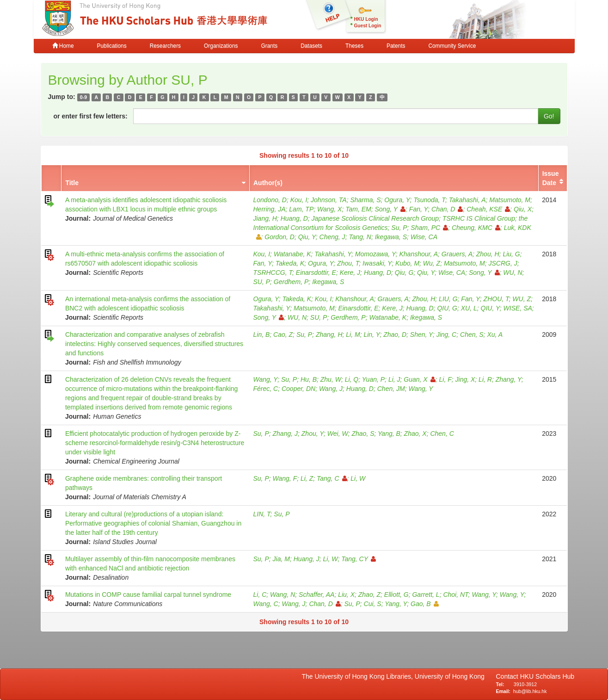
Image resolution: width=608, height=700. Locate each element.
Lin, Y (372, 335)
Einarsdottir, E (316, 273)
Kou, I (299, 200)
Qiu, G (404, 273)
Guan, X (419, 379)
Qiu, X (523, 209)
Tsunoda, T (429, 200)
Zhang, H (329, 335)
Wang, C (266, 604)
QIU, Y (490, 308)
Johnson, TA (329, 200)
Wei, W (338, 434)
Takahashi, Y (333, 254)
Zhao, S (363, 434)
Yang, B (389, 434)
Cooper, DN (298, 389)
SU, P (262, 282)
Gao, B (425, 604)
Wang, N (283, 595)
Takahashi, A (467, 200)
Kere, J (350, 273)
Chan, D (447, 209)
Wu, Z (432, 263)
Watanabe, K (292, 254)
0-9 (83, 97)
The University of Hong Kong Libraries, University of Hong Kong (395, 676)
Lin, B (262, 335)
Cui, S (373, 604)
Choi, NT (455, 595)
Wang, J (331, 389)
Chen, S (472, 335)
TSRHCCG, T (273, 273)
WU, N (513, 273)
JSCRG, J (503, 263)
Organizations (221, 46)
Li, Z (307, 478)
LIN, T (262, 514)
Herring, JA (270, 209)
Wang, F (285, 478)
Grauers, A (457, 254)
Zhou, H (488, 254)
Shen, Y (421, 335)
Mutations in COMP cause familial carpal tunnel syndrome (148, 595)
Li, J (394, 379)
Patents (396, 46)
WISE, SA (518, 308)
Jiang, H (265, 218)
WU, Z (522, 299)
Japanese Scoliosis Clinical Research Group (375, 218)
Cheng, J (332, 237)
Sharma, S (365, 200)
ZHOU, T (496, 299)
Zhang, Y (509, 379)
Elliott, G (396, 595)
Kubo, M (407, 263)
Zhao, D (395, 335)
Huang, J (307, 559)
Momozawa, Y (375, 254)
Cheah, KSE (488, 209)
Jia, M (281, 559)
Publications (112, 46)
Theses (354, 46)
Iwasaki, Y (377, 263)
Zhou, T (348, 263)
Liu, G (511, 254)
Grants (269, 46)
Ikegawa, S (391, 237)
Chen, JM (391, 389)
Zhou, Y (313, 434)
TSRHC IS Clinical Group (479, 218)
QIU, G (447, 308)
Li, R (485, 379)
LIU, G (448, 299)
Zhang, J (285, 434)
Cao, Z (283, 335)
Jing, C (447, 335)
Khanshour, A (419, 254)
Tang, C (332, 478)
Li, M (353, 335)
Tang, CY (359, 559)
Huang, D (294, 218)
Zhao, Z (369, 595)
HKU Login (366, 19)
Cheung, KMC (476, 228)
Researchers (165, 46)
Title (72, 183)
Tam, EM (358, 209)
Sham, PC (429, 228)
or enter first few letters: (91, 116)
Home (63, 46)
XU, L (469, 308)
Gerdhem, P (291, 282)
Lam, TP (301, 209)
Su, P (399, 228)
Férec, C (266, 389)
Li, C (260, 595)
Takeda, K (290, 263)
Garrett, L (426, 595)
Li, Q (352, 379)
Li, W (358, 478)
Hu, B (309, 379)
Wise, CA (424, 237)
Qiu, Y (307, 237)
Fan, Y (418, 209)
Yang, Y (396, 604)
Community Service (452, 46)
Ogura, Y (397, 200)
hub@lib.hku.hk (530, 691)
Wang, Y (266, 379)
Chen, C (442, 434)
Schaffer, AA (316, 595)
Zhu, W (331, 379)
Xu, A (495, 335)
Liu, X (346, 595)
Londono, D (270, 200)
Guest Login (368, 26)
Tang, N (360, 237)
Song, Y (390, 209)
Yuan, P (373, 379)
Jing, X (465, 379)
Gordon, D (279, 237)
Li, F (445, 379)
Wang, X (329, 209)
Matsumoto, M (510, 200)
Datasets (311, 46)
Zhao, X (415, 434)
